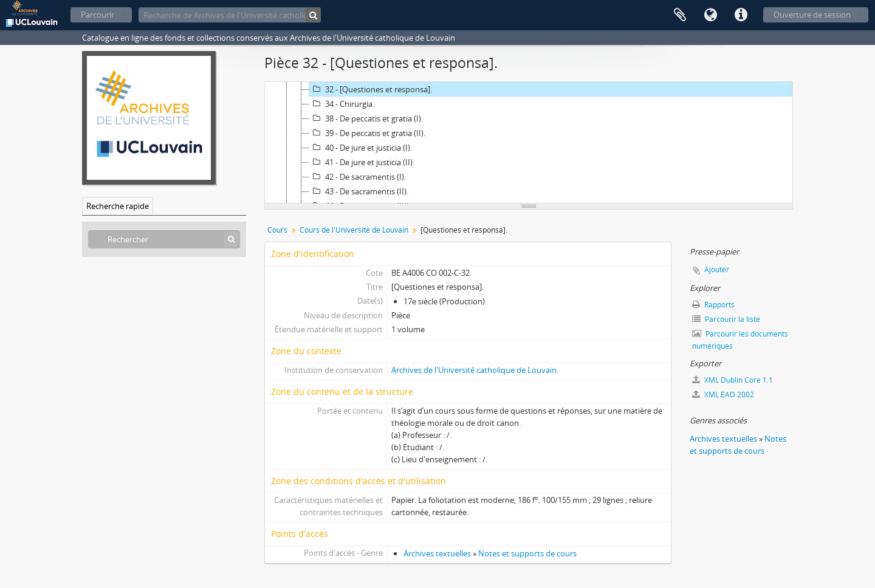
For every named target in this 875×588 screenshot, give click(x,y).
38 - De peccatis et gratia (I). (366, 118)
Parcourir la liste (726, 319)
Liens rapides (741, 15)
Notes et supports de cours (527, 553)
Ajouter (717, 269)
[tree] (529, 143)
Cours (277, 230)
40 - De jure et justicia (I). (361, 148)
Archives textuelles (437, 553)
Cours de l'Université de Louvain (354, 230)
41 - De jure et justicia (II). (362, 162)
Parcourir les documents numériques (740, 340)
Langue (710, 15)
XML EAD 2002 (723, 395)
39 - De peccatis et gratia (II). (367, 133)
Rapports (713, 305)
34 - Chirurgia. (342, 104)
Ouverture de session (812, 15)
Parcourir (98, 15)
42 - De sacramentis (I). (358, 177)
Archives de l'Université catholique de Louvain (474, 370)
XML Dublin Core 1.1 (733, 380)
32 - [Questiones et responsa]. (371, 89)
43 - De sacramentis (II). (359, 191)
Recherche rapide (118, 206)
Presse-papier (680, 15)
